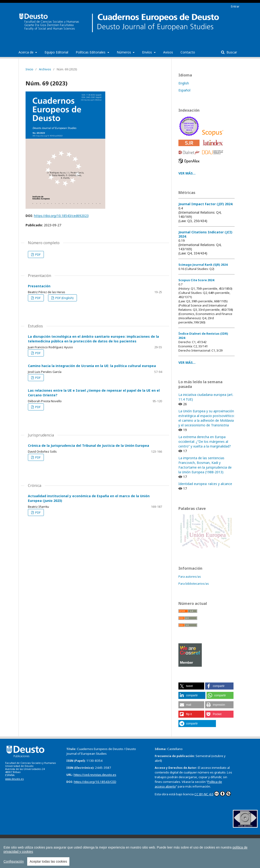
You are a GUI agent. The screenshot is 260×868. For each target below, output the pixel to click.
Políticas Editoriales (91, 52)
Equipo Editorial (56, 52)
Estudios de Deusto (130, 844)
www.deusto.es (14, 779)
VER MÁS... (187, 173)
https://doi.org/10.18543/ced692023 (61, 216)
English (184, 83)
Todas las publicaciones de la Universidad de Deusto (69, 854)
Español (184, 90)
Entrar (235, 6)
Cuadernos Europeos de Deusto (35, 844)
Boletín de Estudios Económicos (115, 840)
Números (124, 52)
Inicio (29, 69)
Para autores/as (190, 576)
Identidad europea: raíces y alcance (205, 484)
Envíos (147, 52)
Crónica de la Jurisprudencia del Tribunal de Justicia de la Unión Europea (89, 445)
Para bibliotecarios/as (194, 584)
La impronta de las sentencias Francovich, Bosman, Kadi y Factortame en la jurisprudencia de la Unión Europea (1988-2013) (205, 465)
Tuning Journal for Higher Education (37, 850)
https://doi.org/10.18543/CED (95, 782)
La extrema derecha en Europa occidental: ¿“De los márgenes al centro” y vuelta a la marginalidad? (205, 442)
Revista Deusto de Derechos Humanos (179, 844)
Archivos (45, 69)
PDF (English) (64, 298)
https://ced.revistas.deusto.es (95, 775)
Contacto (188, 52)
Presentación (39, 286)
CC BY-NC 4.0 (213, 794)
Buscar (231, 52)
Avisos (168, 52)
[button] (191, 686)
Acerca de (26, 52)
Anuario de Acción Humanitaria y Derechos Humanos (49, 840)
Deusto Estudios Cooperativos (87, 844)
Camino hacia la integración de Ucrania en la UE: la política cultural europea (92, 366)
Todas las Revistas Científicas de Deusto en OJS (122, 849)
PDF (38, 254)
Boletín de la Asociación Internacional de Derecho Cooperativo (188, 840)
